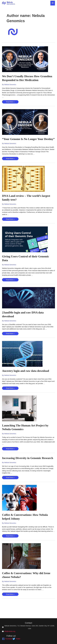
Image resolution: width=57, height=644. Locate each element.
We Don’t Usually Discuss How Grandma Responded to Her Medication (23, 80)
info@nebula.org (10, 631)
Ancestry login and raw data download (28, 378)
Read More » (10, 106)
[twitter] (16, 639)
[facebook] (7, 639)
